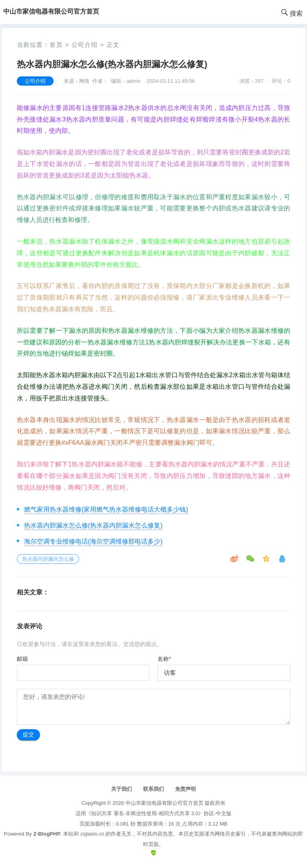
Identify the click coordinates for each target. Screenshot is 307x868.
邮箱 (22, 659)
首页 (56, 45)
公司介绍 (85, 45)
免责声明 (185, 789)
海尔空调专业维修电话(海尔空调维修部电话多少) (93, 541)
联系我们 (153, 789)
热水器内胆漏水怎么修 (48, 559)
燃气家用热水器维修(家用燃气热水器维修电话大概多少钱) (106, 509)
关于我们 (122, 789)
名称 (164, 659)
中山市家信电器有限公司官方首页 (164, 803)
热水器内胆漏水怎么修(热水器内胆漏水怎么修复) (93, 525)
